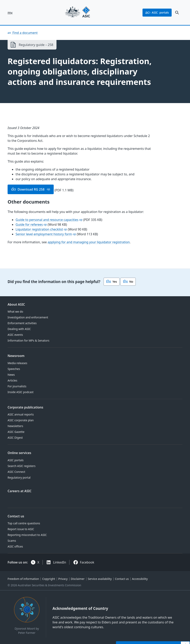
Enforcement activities (22, 323)
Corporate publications (25, 407)
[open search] (177, 13)
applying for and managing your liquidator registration (89, 242)
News (11, 375)
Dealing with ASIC (19, 329)
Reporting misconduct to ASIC (27, 535)
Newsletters (15, 426)
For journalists (17, 386)
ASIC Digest (15, 438)
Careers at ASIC (20, 491)
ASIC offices (15, 546)
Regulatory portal (19, 478)
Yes (112, 282)
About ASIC (16, 304)
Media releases (17, 363)
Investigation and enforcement (28, 317)
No (128, 282)
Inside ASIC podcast (21, 392)
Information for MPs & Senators (28, 340)
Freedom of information (23, 579)
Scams (12, 541)
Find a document (25, 33)
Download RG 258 (28, 189)
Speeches (14, 369)
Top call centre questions (24, 523)
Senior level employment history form (44, 234)
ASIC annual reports (21, 414)
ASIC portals (16, 460)
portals (157, 13)
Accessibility (140, 579)
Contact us (16, 516)
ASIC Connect (16, 472)
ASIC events (15, 335)
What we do (15, 312)
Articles (12, 380)
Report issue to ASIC (21, 529)
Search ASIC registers (22, 466)
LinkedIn (60, 562)
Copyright (49, 579)
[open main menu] (10, 13)
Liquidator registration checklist (39, 229)
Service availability (100, 579)
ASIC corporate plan (21, 420)
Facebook (87, 562)
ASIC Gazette (16, 432)
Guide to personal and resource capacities (47, 220)
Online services (19, 453)
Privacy (63, 579)
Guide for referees (29, 225)
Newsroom (16, 356)
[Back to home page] (78, 12)
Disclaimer (78, 579)
